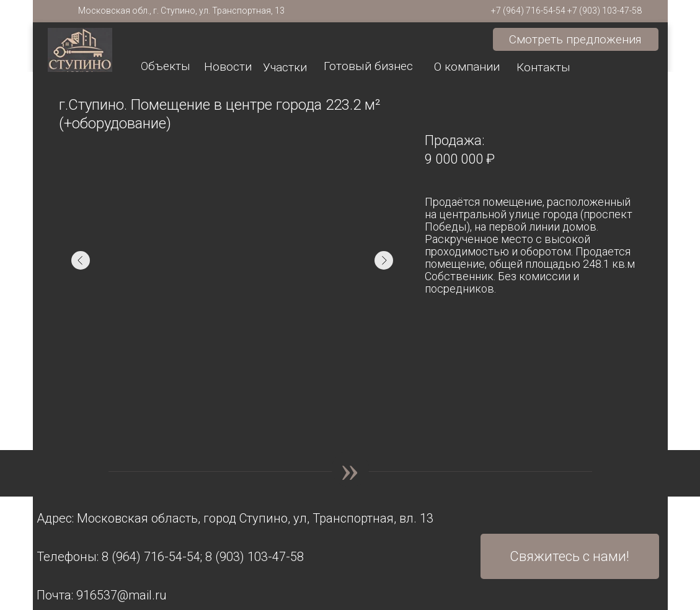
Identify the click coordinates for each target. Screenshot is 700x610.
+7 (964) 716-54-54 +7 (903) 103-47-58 (566, 11)
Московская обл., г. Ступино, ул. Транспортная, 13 (181, 11)
